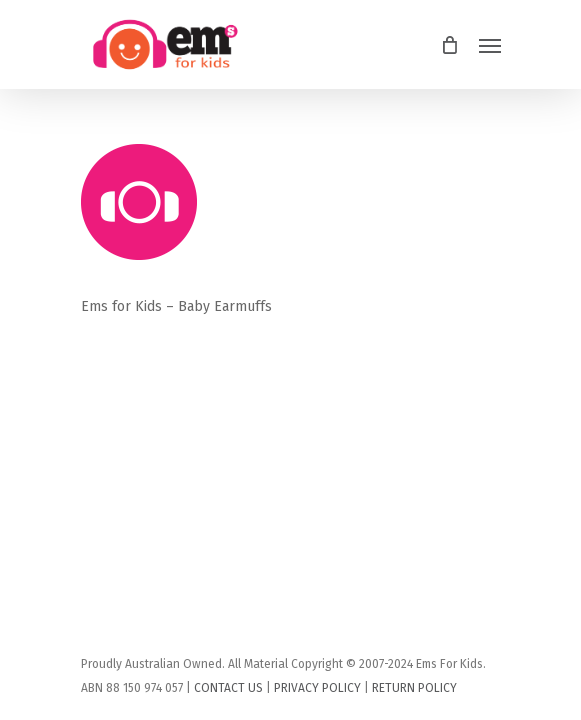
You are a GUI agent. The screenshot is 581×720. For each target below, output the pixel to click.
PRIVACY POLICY (317, 688)
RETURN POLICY (414, 688)
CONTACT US (228, 688)
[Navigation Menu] (490, 45)
